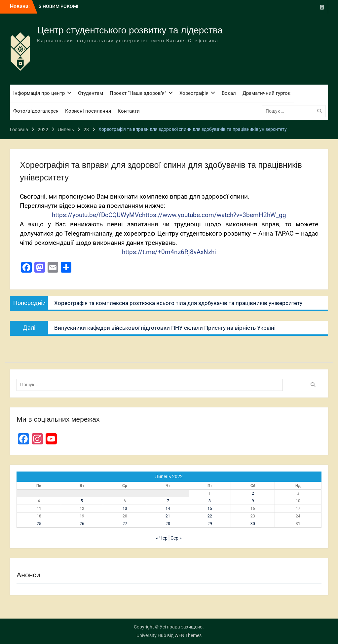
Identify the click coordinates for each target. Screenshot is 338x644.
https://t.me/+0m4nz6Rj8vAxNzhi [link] (169, 252)
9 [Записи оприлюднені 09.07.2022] (253, 501)
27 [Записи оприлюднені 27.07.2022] (125, 524)
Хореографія (194, 93)
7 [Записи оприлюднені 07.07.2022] (168, 501)
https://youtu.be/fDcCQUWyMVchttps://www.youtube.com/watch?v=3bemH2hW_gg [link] (169, 215)
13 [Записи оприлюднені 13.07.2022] (125, 509)
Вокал (229, 93)
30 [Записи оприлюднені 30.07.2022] (253, 524)
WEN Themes (188, 635)
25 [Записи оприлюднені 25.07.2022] (39, 524)
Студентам (91, 93)
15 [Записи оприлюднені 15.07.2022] (210, 509)
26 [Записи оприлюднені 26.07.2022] (82, 524)
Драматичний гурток (266, 93)
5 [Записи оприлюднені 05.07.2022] (82, 501)
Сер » (176, 538)
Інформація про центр (39, 93)
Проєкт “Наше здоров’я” (138, 93)
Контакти (129, 111)
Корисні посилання (88, 111)
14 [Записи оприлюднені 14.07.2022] (168, 509)
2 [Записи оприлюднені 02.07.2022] (253, 493)
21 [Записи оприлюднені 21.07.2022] (168, 516)
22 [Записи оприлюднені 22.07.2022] (210, 516)
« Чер (162, 538)
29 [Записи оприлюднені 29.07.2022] (210, 524)
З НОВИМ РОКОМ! (58, 6)
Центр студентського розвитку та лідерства (130, 30)
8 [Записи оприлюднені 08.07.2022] (210, 501)
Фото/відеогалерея (36, 111)
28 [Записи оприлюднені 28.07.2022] (168, 524)
